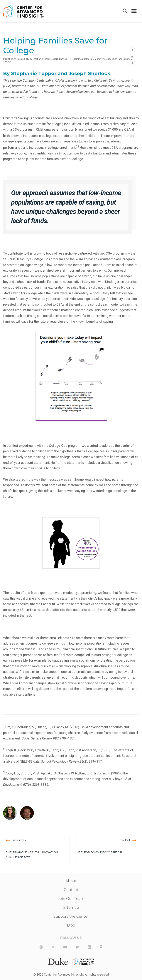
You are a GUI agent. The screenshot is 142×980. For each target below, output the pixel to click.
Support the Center (71, 916)
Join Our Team (71, 899)
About (71, 881)
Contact (71, 890)
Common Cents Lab (83, 59)
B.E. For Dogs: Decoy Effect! (100, 852)
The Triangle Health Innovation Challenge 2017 (32, 855)
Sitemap (71, 907)
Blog (71, 925)
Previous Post (16, 840)
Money (98, 59)
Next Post (128, 840)
